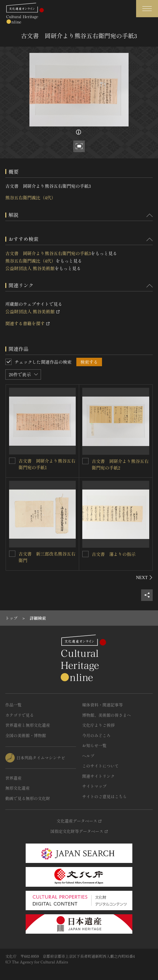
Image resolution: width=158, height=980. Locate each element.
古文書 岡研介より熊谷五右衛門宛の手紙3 (48, 253)
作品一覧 (13, 705)
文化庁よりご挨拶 (99, 725)
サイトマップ (94, 786)
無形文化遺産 (18, 788)
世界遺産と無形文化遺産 (28, 725)
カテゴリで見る (20, 715)
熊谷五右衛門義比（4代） (31, 198)
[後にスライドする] (144, 577)
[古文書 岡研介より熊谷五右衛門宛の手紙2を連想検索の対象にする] (85, 461)
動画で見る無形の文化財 (28, 798)
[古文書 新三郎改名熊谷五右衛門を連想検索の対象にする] (12, 554)
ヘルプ (88, 756)
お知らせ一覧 (94, 745)
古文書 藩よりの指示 (114, 554)
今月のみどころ (97, 735)
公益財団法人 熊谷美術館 (30, 268)
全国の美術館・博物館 (26, 735)
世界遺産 (13, 778)
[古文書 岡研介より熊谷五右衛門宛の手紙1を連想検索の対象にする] (12, 461)
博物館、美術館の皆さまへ (107, 715)
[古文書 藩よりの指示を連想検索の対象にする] (85, 554)
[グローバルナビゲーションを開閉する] (147, 9)
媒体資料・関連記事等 (103, 705)
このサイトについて (101, 766)
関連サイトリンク (99, 776)
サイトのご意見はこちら (105, 796)
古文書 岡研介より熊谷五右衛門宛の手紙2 (120, 464)
